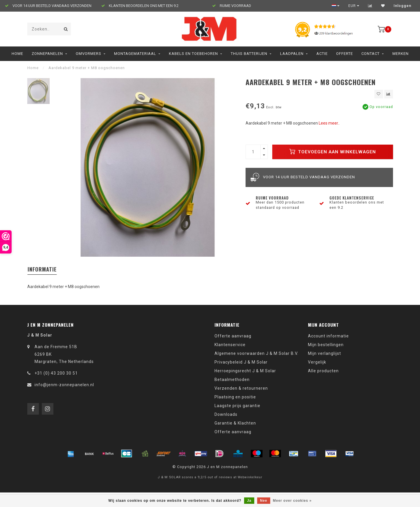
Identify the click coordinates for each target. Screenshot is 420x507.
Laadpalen (292, 54)
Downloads (226, 414)
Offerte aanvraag (233, 336)
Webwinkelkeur (250, 477)
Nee (264, 501)
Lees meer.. (329, 123)
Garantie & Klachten (235, 423)
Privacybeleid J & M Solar (241, 362)
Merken (401, 54)
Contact (371, 54)
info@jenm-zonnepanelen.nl (64, 385)
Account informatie (328, 336)
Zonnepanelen (47, 54)
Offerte (345, 54)
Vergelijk (317, 362)
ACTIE (322, 54)
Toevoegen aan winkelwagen (333, 152)
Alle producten (323, 371)
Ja (249, 501)
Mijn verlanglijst (325, 353)
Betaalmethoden (232, 380)
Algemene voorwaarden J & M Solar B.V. (256, 353)
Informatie (42, 269)
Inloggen (402, 6)
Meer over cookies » (292, 501)
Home (17, 54)
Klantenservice (230, 345)
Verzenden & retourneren (241, 388)
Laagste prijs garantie (237, 406)
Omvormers (89, 54)
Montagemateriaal (135, 54)
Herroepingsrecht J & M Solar (245, 371)
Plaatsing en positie (235, 397)
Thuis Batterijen (249, 54)
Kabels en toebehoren (193, 54)
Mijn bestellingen (326, 345)
